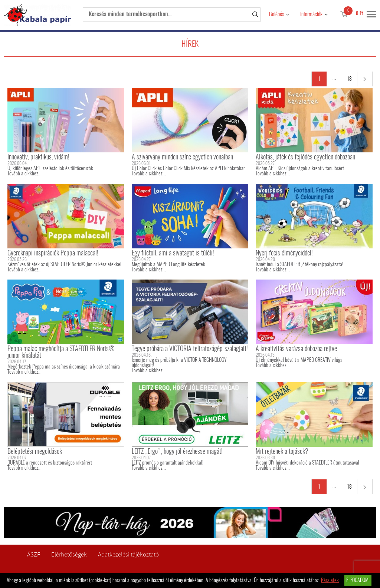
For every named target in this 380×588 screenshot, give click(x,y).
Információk (311, 15)
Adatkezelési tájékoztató (128, 554)
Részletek (330, 581)
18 (349, 79)
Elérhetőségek (69, 554)
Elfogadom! (358, 581)
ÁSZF (34, 554)
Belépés (276, 15)
